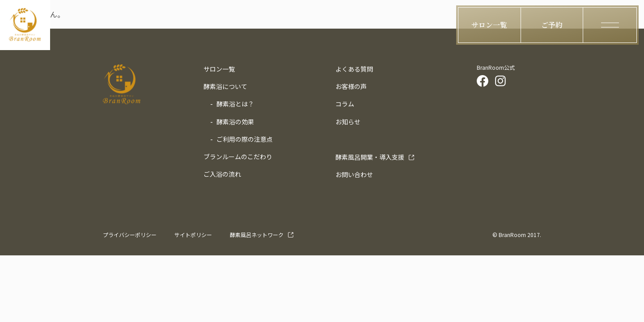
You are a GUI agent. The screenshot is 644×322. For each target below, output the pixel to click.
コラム (345, 104)
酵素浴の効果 (235, 122)
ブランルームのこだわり (238, 157)
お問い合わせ (354, 174)
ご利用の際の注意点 (245, 139)
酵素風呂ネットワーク (257, 235)
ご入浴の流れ (222, 174)
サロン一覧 (219, 69)
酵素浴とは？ (235, 104)
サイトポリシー (193, 235)
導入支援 (370, 157)
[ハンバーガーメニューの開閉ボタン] (610, 25)
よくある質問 (354, 69)
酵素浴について (225, 86)
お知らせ (348, 122)
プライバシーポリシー (130, 235)
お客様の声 (351, 86)
